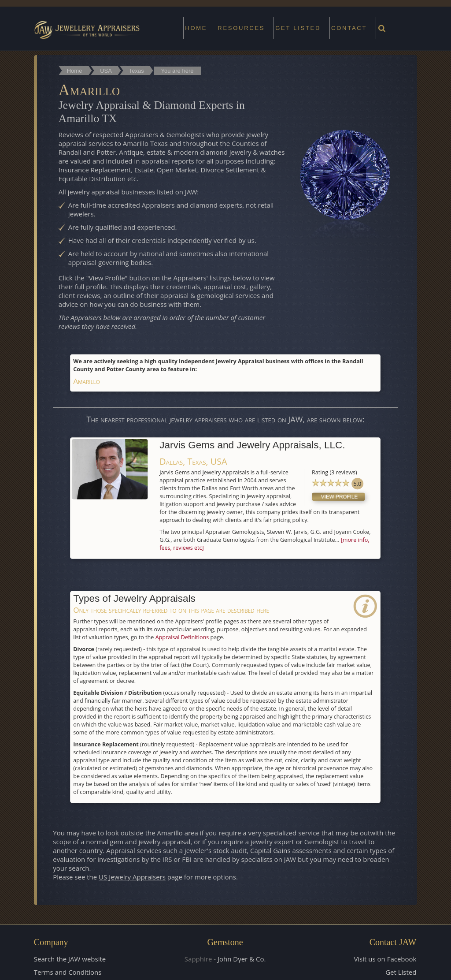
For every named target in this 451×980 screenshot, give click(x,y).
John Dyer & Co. (242, 958)
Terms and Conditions (68, 971)
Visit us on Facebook (385, 958)
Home (196, 28)
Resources (241, 28)
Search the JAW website (70, 958)
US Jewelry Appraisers (132, 876)
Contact (349, 28)
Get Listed (401, 971)
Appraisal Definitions (182, 636)
